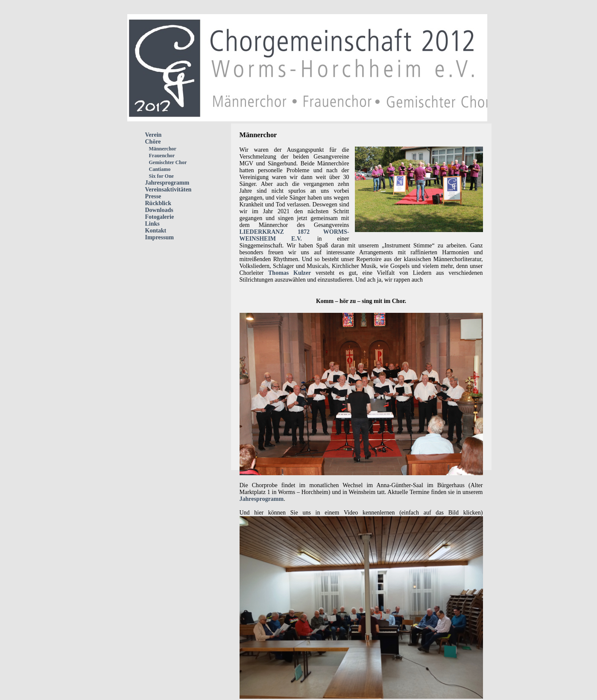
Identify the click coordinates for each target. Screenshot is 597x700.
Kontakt (156, 231)
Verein (154, 135)
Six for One (159, 176)
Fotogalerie (160, 217)
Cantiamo (158, 169)
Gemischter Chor (166, 162)
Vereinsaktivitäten (168, 190)
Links (152, 224)
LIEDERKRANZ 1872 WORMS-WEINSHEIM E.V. (294, 235)
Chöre (153, 142)
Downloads (159, 210)
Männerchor (161, 149)
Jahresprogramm (167, 183)
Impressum (159, 237)
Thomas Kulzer (290, 273)
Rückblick (158, 203)
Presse (153, 196)
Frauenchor (160, 156)
